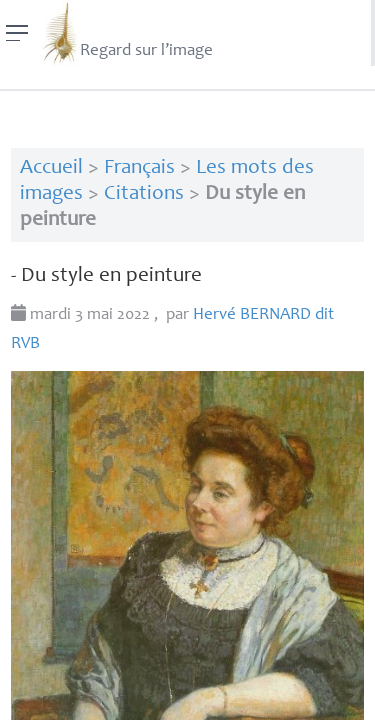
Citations (144, 194)
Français (139, 168)
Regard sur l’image (126, 33)
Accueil (51, 168)
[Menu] (17, 33)
